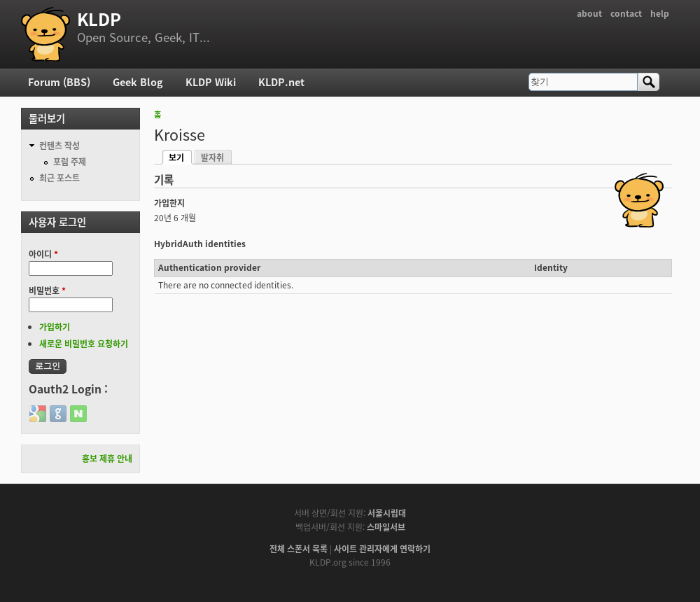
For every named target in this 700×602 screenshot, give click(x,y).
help (660, 13)
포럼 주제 (70, 162)
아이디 (43, 254)
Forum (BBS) (59, 82)
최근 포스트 (59, 178)
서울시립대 (387, 513)
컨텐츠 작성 (59, 146)
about (589, 13)
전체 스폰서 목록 (299, 549)
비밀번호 (47, 290)
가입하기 (55, 327)
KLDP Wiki (211, 82)
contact (626, 13)
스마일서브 (386, 527)
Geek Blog (138, 82)
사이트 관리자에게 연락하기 (382, 549)
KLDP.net (281, 82)
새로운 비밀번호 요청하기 (84, 344)
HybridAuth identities (200, 244)
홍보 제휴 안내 (107, 458)
